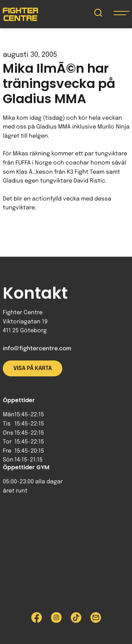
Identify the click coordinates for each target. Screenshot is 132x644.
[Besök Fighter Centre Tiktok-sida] (76, 618)
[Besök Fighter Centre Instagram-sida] (56, 618)
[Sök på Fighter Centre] (98, 14)
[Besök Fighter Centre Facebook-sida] (37, 618)
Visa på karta (33, 368)
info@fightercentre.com (37, 349)
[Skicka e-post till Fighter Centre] (96, 618)
